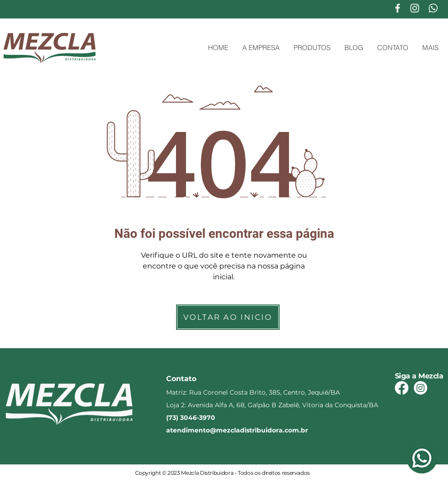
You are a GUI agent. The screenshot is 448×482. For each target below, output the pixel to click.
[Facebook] (402, 388)
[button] (312, 48)
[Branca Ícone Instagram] (415, 8)
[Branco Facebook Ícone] (398, 8)
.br (303, 430)
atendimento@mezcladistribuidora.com (233, 430)
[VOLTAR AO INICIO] (228, 317)
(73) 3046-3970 (191, 418)
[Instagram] (421, 388)
